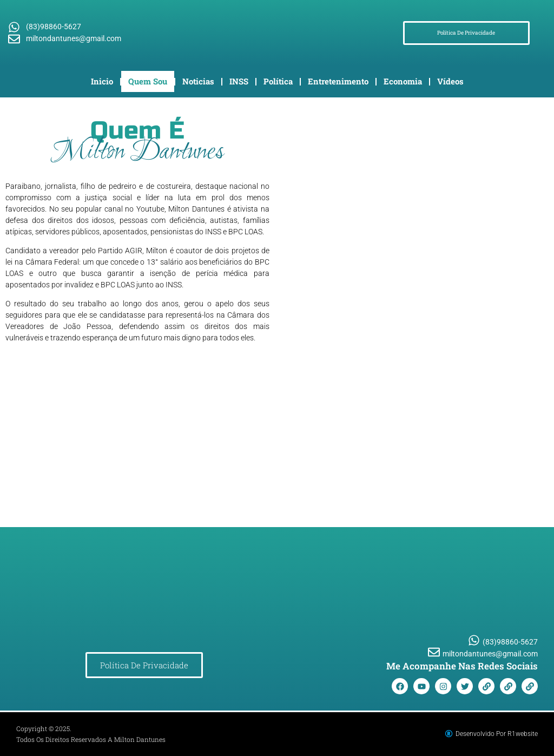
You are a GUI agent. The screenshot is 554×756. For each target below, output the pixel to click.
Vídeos (450, 81)
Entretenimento (338, 81)
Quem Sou (148, 81)
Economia (403, 81)
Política (278, 81)
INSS (239, 81)
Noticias (198, 81)
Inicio (102, 81)
